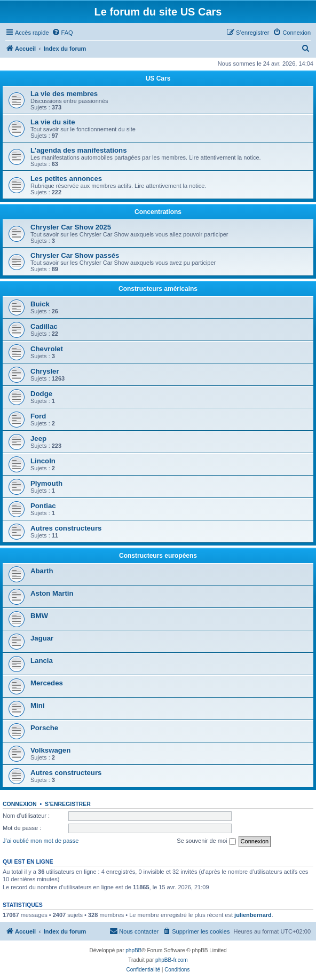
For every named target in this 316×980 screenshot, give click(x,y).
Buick (40, 304)
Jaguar (42, 638)
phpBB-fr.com (172, 960)
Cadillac (44, 326)
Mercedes (47, 683)
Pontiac (43, 506)
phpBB (133, 950)
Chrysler (45, 371)
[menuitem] (62, 33)
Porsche (44, 728)
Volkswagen (50, 750)
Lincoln (43, 461)
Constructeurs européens (158, 556)
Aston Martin (52, 593)
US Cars (158, 78)
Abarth (42, 571)
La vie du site (53, 122)
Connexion (20, 804)
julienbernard (253, 915)
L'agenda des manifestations (78, 150)
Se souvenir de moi (206, 841)
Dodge (41, 394)
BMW (39, 616)
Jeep (38, 438)
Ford (38, 416)
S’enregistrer (68, 804)
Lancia (42, 661)
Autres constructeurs (66, 528)
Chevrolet (47, 349)
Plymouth (46, 483)
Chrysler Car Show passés (75, 255)
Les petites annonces (66, 179)
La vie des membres (64, 94)
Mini (37, 705)
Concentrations (158, 212)
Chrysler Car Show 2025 (71, 227)
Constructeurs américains (158, 289)
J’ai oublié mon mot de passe (41, 841)
